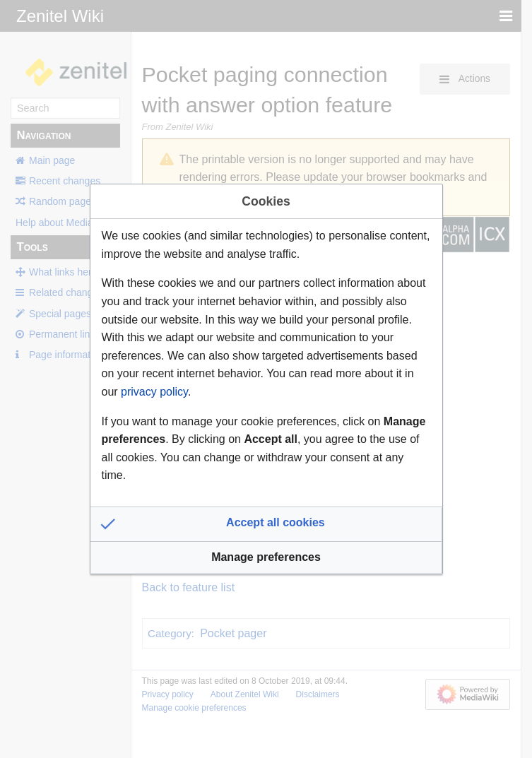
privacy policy (154, 392)
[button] (266, 524)
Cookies (266, 201)
